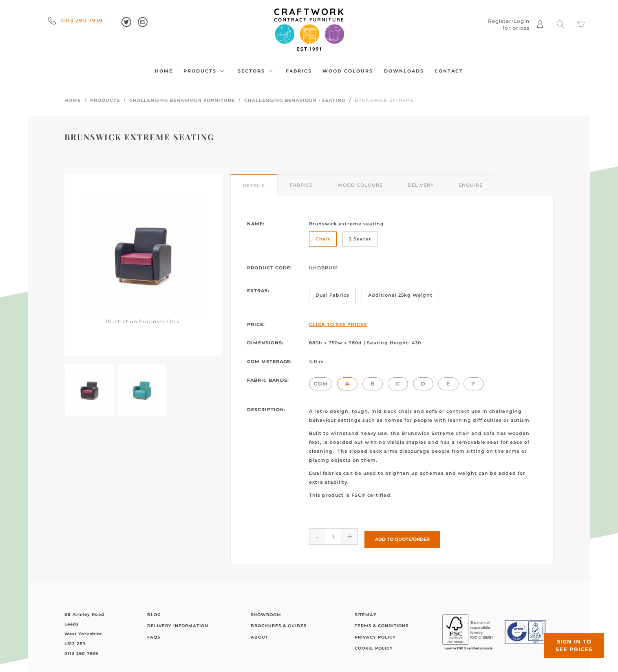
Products (205, 71)
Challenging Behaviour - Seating (295, 100)
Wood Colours (348, 71)
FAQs (154, 634)
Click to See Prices (338, 324)
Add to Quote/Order (402, 536)
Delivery (421, 185)
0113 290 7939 (75, 20)
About (259, 634)
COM (321, 383)
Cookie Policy (374, 645)
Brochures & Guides (279, 623)
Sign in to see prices (569, 641)
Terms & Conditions (382, 623)
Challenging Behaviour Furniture (182, 100)
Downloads (404, 71)
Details (254, 185)
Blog (154, 612)
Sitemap (366, 612)
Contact (449, 71)
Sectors (256, 71)
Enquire (471, 185)
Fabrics (299, 71)
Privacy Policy (375, 634)
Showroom (266, 612)
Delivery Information (178, 623)
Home (164, 71)
